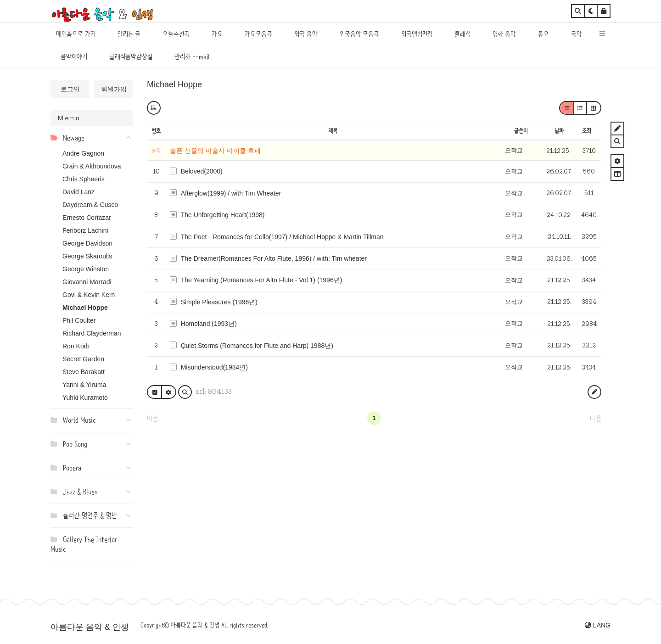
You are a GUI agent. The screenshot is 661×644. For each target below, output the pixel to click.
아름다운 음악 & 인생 (90, 627)
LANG (598, 625)
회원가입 (114, 89)
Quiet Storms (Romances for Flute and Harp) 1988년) (257, 346)
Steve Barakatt (84, 372)
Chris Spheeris (84, 179)
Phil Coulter (79, 320)
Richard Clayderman (92, 333)
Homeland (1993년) (209, 324)
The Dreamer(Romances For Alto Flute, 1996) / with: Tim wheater (274, 258)
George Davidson (87, 243)
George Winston (86, 269)
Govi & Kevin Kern (89, 295)
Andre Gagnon (83, 153)
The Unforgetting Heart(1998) (223, 215)
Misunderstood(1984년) (214, 367)
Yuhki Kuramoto (85, 398)
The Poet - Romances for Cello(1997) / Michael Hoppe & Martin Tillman (282, 237)
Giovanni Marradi (87, 282)
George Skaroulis (87, 256)
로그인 (70, 89)
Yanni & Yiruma (84, 385)
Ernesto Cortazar (87, 218)
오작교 (514, 150)
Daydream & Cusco (90, 205)
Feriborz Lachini (85, 230)
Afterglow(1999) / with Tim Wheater (231, 193)
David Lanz (78, 192)
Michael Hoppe (85, 308)
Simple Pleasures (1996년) (219, 302)
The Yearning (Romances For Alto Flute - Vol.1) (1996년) (262, 280)
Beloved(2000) (202, 171)
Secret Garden (83, 359)
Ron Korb (76, 346)
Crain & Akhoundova (92, 166)
